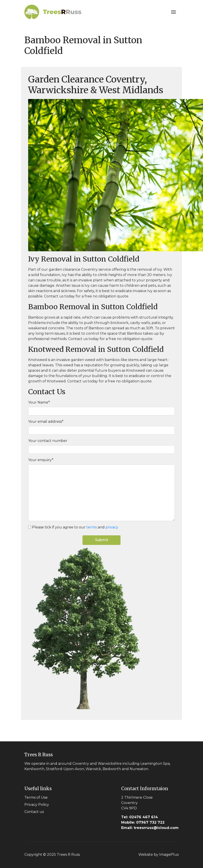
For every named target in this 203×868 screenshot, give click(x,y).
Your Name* (39, 402)
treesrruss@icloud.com (150, 828)
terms (92, 527)
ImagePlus (169, 855)
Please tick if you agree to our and (75, 527)
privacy (112, 527)
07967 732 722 (143, 822)
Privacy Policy (37, 805)
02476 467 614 (140, 817)
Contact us (34, 812)
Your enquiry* (41, 460)
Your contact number (48, 441)
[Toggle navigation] (173, 12)
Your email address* (46, 422)
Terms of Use (36, 797)
